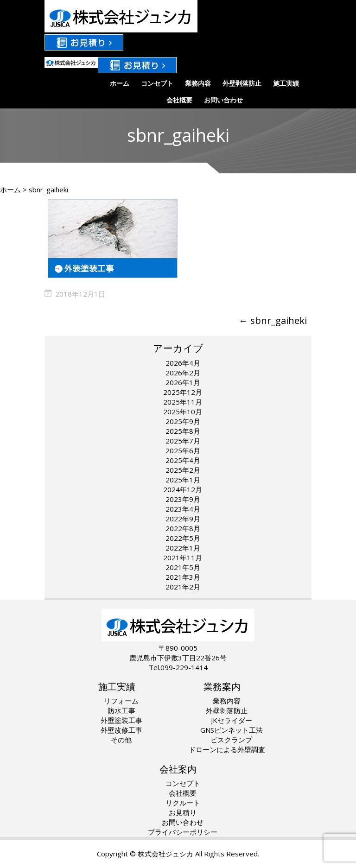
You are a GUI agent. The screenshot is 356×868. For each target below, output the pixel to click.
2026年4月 (183, 363)
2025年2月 (183, 470)
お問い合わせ (223, 100)
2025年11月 (183, 402)
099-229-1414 (184, 667)
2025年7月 (183, 441)
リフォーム (121, 701)
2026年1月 (183, 382)
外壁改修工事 (121, 730)
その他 (121, 740)
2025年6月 (183, 450)
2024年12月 (183, 489)
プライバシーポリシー (183, 832)
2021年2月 (183, 587)
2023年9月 (183, 499)
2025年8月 (183, 431)
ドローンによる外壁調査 (227, 749)
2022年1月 (183, 548)
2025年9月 (183, 421)
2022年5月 (183, 538)
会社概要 (179, 100)
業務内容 (198, 83)
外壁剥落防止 (242, 83)
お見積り (183, 812)
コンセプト (157, 83)
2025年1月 (183, 480)
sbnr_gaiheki (273, 320)
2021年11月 (183, 558)
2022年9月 (183, 519)
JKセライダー (232, 720)
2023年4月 (183, 509)
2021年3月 (183, 577)
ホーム (120, 83)
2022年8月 (183, 528)
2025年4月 (183, 460)
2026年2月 (183, 373)
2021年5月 (183, 567)
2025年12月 (183, 392)
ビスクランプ (231, 740)
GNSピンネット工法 (232, 730)
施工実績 (286, 83)
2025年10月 (183, 412)
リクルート (183, 803)
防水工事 (121, 710)
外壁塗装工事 (121, 720)
